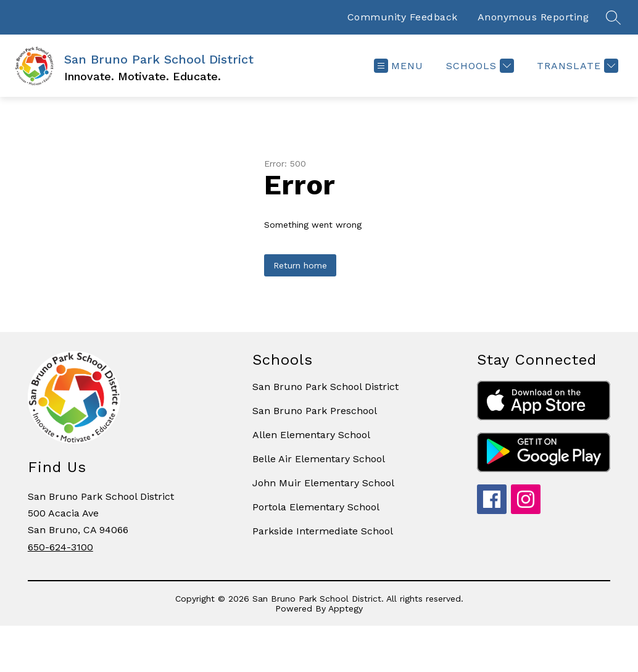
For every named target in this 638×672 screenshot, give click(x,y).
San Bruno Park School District (325, 387)
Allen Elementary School (311, 435)
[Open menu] (399, 66)
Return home (300, 265)
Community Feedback (403, 17)
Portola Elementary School (316, 507)
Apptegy (346, 608)
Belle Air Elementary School (319, 459)
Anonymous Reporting (533, 17)
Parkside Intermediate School (323, 531)
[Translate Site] (576, 66)
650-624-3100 (60, 547)
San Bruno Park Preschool (315, 411)
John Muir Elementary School (323, 483)
